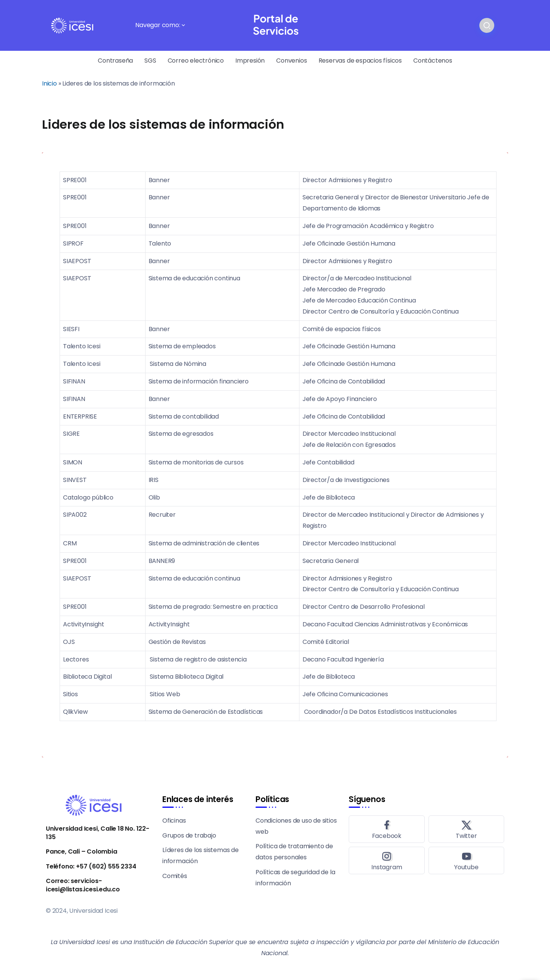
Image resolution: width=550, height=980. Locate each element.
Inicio (49, 83)
